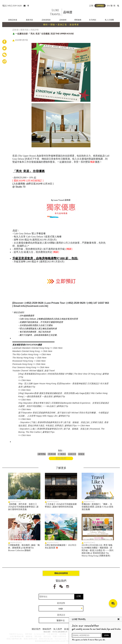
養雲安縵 (29, 634)
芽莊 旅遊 (38, 636)
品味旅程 (63, 20)
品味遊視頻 (46, 20)
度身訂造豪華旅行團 (14, 639)
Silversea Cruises (61, 639)
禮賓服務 (78, 20)
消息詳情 (34, 30)
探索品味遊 (13, 20)
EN (108, 6)
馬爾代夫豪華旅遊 (59, 636)
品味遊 (15, 30)
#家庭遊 (81, 454)
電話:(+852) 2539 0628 (12, 6)
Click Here (58, 348)
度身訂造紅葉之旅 (46, 639)
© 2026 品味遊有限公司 (60, 632)
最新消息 (29, 20)
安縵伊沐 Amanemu (16, 634)
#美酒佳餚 (52, 454)
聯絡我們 (47, 629)
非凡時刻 (93, 20)
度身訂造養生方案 (30, 639)
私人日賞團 (109, 20)
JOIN (106, 635)
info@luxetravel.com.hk (34, 306)
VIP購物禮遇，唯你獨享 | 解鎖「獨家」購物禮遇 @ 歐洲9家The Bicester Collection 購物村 (24, 548)
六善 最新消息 (52, 634)
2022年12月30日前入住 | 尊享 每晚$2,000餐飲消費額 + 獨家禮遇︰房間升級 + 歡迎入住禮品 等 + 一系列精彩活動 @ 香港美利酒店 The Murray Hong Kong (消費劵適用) (97, 550)
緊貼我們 (61, 458)
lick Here (48, 351)
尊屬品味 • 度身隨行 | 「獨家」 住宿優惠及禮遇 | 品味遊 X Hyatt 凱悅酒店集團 (98, 507)
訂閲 (91, 6)
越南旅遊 (29, 636)
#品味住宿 (72, 454)
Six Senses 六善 (39, 634)
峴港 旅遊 (47, 636)
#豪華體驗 (42, 454)
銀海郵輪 (63, 634)
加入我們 (58, 629)
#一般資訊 (62, 454)
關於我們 (36, 629)
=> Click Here (25, 380)
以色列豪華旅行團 (17, 636)
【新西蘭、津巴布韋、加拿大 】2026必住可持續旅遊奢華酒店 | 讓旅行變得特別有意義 (23, 507)
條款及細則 (47, 632)
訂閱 (79, 596)
